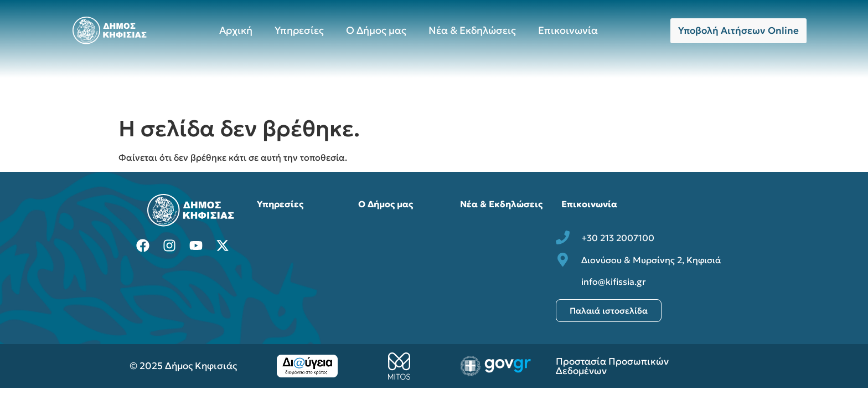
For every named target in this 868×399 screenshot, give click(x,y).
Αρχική (236, 30)
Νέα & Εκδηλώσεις (472, 30)
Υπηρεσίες (299, 30)
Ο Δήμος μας (376, 30)
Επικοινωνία (568, 30)
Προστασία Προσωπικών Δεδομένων (612, 366)
